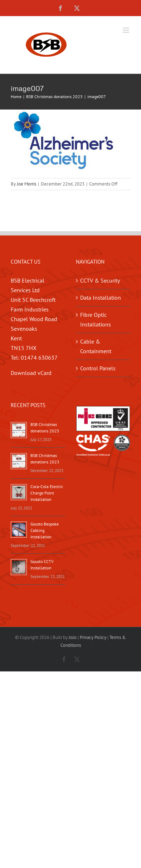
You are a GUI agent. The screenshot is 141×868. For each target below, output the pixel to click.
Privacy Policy (93, 637)
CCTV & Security (100, 280)
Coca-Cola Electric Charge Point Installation (47, 493)
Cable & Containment (96, 346)
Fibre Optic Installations (96, 319)
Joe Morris (26, 184)
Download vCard (31, 373)
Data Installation (101, 298)
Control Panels (98, 368)
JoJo (73, 637)
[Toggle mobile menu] (127, 30)
